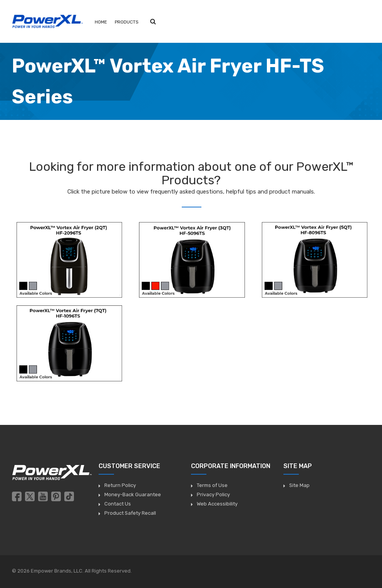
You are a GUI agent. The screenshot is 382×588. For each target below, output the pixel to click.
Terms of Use (212, 485)
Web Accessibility (217, 504)
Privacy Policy (213, 494)
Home (101, 22)
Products (127, 22)
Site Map (299, 485)
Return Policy (120, 485)
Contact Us (118, 504)
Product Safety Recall (130, 513)
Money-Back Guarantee (133, 494)
